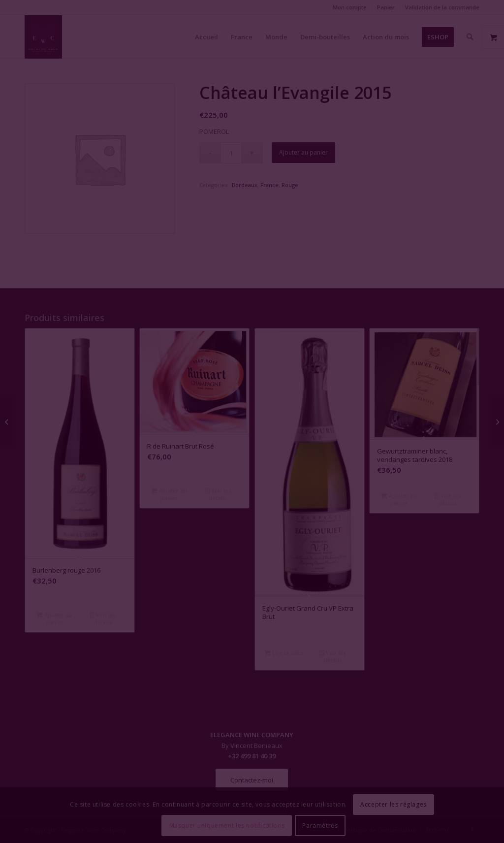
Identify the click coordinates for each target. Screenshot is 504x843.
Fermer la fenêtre (252, 511)
